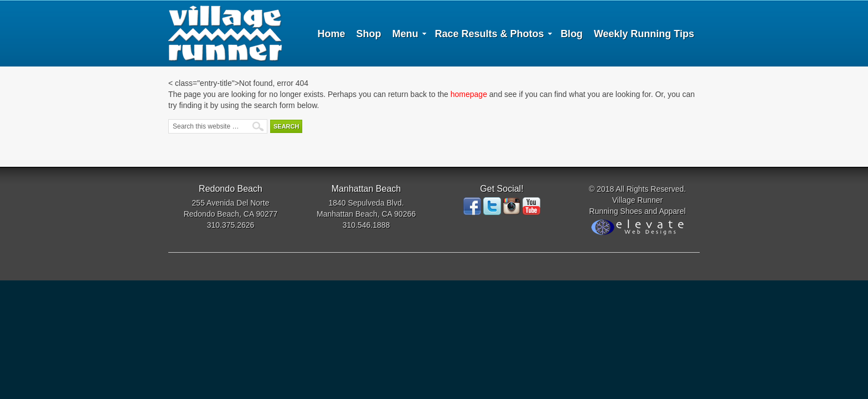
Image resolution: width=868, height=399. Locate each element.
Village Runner (225, 33)
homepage (469, 94)
